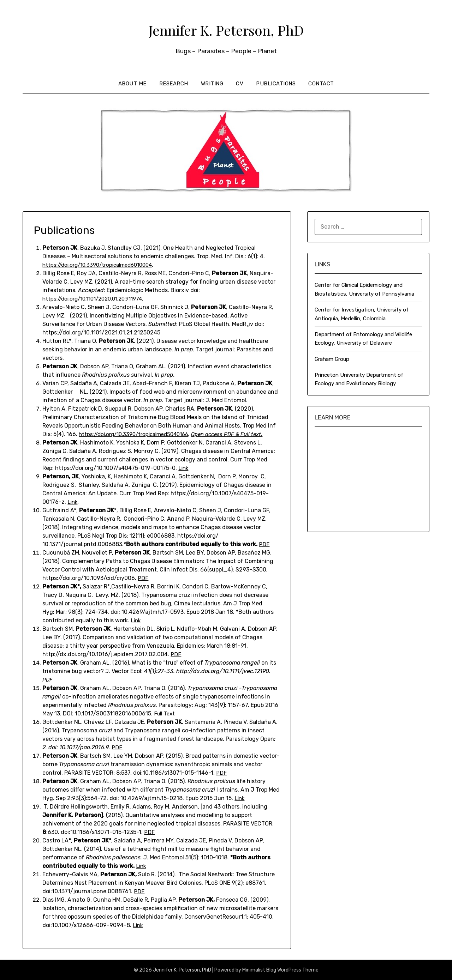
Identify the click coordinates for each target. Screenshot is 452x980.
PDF (264, 544)
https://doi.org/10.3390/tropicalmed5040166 (139, 434)
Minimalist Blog (259, 970)
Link (184, 468)
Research (174, 84)
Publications (276, 84)
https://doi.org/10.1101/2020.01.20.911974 (98, 299)
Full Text (165, 713)
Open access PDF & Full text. (239, 434)
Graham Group (332, 359)
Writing (212, 84)
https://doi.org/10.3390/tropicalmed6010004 (103, 265)
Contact (321, 84)
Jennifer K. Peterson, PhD (226, 29)
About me (132, 84)
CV (240, 84)
